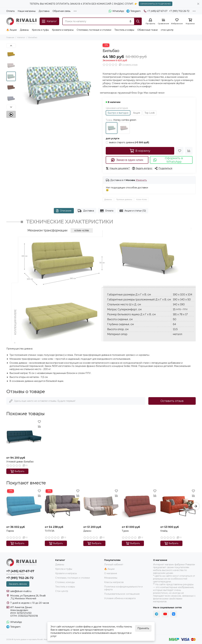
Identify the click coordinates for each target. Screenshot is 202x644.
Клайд (164, 531)
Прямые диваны (124, 199)
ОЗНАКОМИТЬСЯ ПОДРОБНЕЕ (156, 4)
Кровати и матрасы (63, 30)
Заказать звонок (18, 584)
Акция (137, 113)
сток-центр (167, 30)
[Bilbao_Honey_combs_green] (58, 85)
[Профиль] (150, 22)
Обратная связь (61, 11)
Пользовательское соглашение (122, 594)
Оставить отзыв (172, 401)
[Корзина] (190, 22)
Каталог (21, 37)
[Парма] (24, 506)
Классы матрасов (114, 582)
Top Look (150, 113)
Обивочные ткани (147, 30)
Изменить (141, 180)
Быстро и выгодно (118, 113)
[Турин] (140, 506)
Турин (125, 531)
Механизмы (111, 578)
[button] (11, 46)
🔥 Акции (12, 30)
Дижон (87, 531)
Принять (143, 628)
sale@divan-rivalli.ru (21, 591)
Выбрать (17, 471)
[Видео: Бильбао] (11, 114)
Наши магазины (27, 11)
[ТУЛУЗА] (62, 506)
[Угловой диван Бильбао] (24, 437)
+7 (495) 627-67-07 (156, 11)
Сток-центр (62, 591)
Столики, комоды (65, 582)
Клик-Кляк (142, 199)
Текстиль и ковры (124, 30)
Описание (64, 211)
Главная (10, 37)
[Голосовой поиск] (130, 21)
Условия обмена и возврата (120, 598)
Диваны (24, 30)
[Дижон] (101, 506)
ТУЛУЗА (50, 531)
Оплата (10, 11)
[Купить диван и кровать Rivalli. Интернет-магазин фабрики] (21, 21)
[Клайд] (178, 506)
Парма (10, 531)
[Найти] (138, 21)
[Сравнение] (163, 22)
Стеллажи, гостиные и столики (94, 30)
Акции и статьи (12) (133, 211)
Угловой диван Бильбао (20, 462)
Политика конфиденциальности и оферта (123, 588)
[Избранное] (177, 22)
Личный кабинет (114, 565)
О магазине (111, 573)
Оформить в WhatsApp (168, 160)
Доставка (44, 11)
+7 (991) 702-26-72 (179, 11)
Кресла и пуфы (40, 30)
